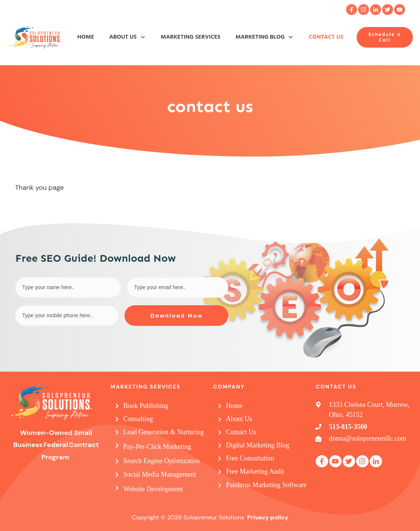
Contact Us (241, 432)
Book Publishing (146, 406)
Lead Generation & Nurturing (163, 432)
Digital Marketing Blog (258, 445)
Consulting (138, 419)
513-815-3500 (348, 427)
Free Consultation (250, 458)
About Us (239, 419)
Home (234, 406)
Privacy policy (268, 517)
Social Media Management (160, 474)
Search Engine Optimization (162, 461)
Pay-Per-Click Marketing (157, 447)
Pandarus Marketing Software (266, 485)
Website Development (153, 489)
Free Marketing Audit (255, 471)
